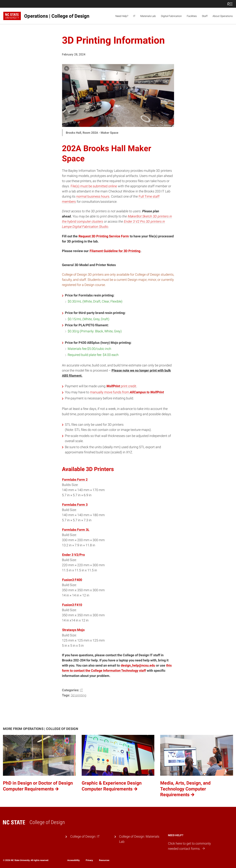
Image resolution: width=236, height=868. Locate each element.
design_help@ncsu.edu (138, 665)
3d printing (79, 695)
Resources (104, 860)
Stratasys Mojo (73, 630)
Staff (205, 16)
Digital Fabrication (171, 16)
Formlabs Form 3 (75, 505)
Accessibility (73, 860)
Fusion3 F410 (72, 605)
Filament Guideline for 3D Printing (115, 251)
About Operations (223, 16)
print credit (121, 386)
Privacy (89, 860)
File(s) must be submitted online (94, 186)
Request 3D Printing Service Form (104, 236)
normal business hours (93, 196)
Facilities (192, 16)
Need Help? (122, 16)
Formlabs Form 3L (76, 530)
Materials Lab (148, 16)
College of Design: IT (85, 837)
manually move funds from (127, 392)
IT (134, 16)
